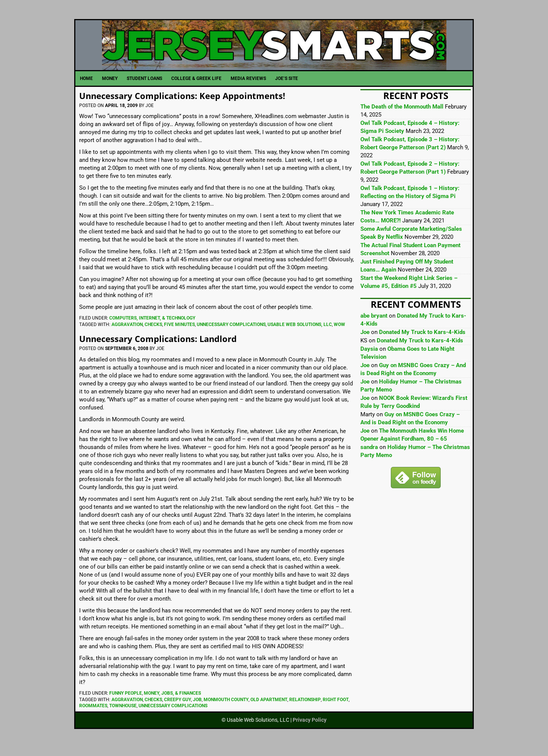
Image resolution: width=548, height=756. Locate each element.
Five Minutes (179, 333)
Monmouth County (226, 708)
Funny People (126, 701)
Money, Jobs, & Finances (172, 701)
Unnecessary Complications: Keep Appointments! (191, 103)
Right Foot (336, 708)
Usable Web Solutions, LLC (300, 333)
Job (197, 708)
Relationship (305, 708)
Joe (365, 340)
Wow (339, 333)
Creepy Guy (178, 708)
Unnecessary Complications (231, 333)
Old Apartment (269, 708)
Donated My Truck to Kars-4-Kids (422, 340)
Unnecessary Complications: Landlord (165, 346)
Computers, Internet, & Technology (152, 326)
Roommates (93, 714)
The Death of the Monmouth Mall (402, 115)
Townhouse (123, 714)
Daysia (369, 357)
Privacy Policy (310, 728)
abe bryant (374, 324)
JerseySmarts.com (274, 49)
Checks (153, 333)
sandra (369, 456)
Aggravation (127, 333)
